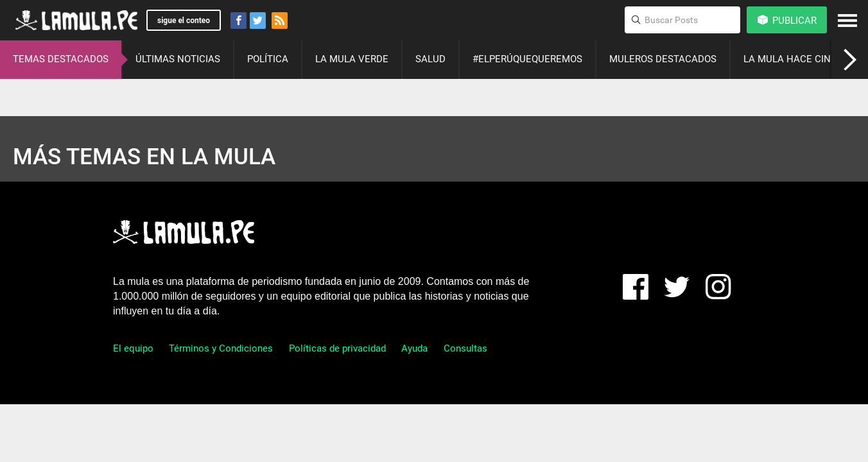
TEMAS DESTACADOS (61, 59)
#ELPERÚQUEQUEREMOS (527, 59)
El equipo (133, 348)
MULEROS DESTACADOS (663, 59)
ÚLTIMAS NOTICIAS (178, 59)
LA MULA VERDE (352, 59)
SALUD (430, 59)
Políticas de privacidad (337, 348)
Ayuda (414, 348)
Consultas (465, 348)
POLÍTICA (268, 59)
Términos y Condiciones (221, 348)
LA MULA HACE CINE (790, 59)
